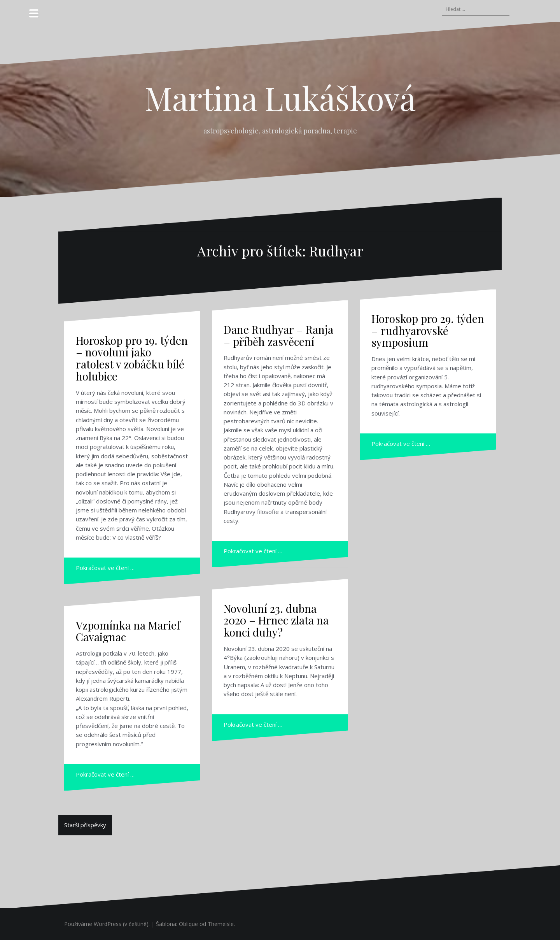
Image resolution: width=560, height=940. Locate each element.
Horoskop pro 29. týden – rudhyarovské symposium (428, 331)
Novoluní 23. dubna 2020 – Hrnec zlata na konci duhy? (276, 620)
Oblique (188, 924)
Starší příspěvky (85, 825)
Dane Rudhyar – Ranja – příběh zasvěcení (278, 335)
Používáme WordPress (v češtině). (107, 924)
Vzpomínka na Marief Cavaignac (128, 631)
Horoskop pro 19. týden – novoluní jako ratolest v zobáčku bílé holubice (132, 358)
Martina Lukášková (280, 98)
